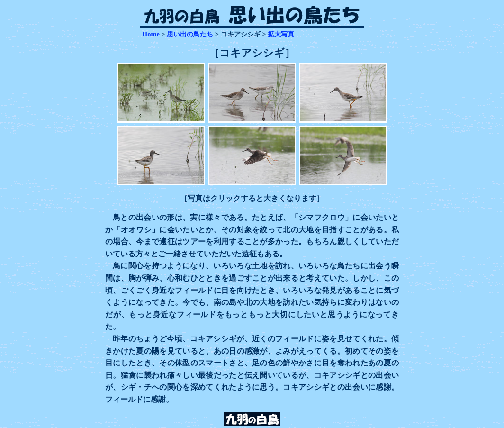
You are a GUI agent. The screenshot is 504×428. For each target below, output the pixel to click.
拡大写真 (281, 34)
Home (151, 34)
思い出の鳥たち (190, 34)
